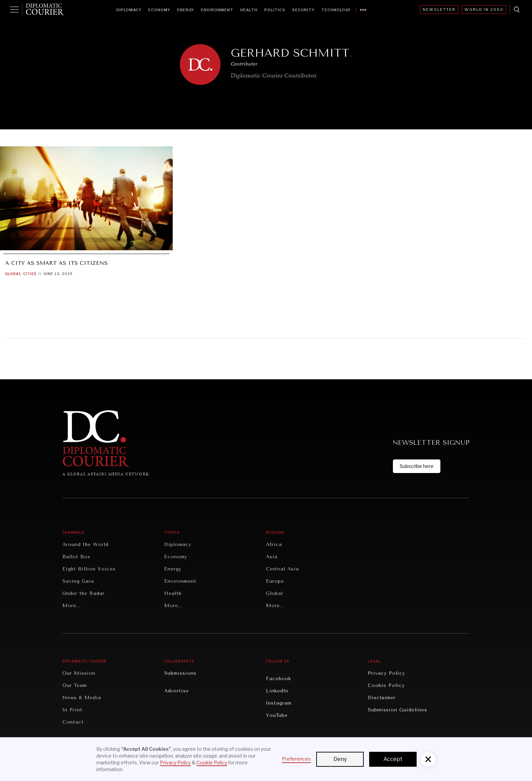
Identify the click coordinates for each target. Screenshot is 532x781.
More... (71, 606)
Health (249, 10)
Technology (336, 10)
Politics (275, 10)
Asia (272, 557)
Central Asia (282, 569)
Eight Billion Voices (89, 569)
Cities (30, 274)
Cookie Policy (386, 685)
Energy (186, 10)
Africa (274, 544)
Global (13, 274)
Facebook (279, 679)
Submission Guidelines (397, 710)
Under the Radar (83, 593)
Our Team (75, 685)
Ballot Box (76, 557)
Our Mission (79, 673)
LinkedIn (277, 691)
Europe (275, 581)
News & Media (82, 698)
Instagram (279, 703)
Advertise (177, 691)
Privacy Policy (386, 673)
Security (303, 10)
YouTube (277, 715)
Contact (73, 722)
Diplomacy (129, 10)
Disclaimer (382, 698)
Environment (217, 10)
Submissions (180, 673)
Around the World (85, 544)
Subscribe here (417, 466)
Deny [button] (340, 759)
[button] (428, 759)
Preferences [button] (296, 759)
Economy (159, 10)
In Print (72, 710)
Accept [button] (393, 759)
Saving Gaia (78, 581)
